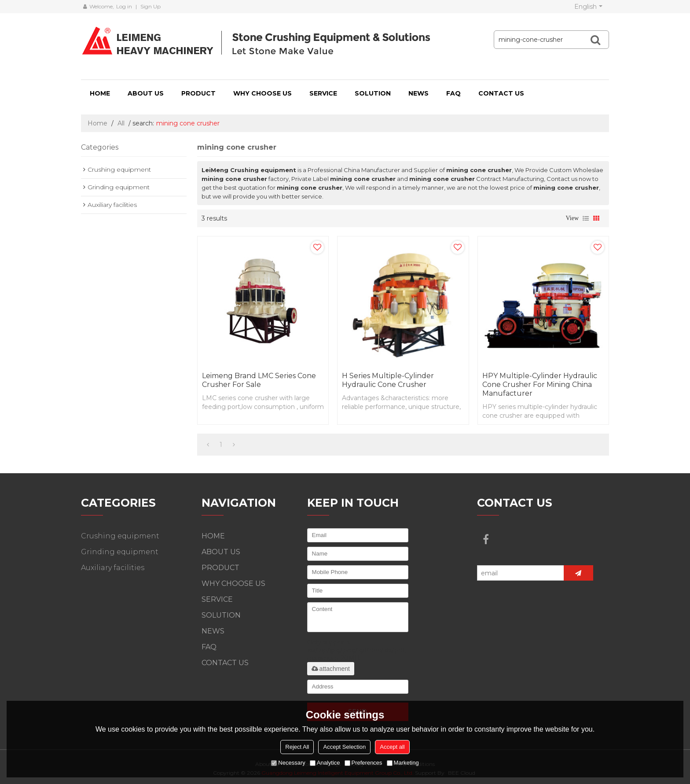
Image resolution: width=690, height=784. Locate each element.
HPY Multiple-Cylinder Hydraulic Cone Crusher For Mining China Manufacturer (540, 385)
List (586, 218)
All (121, 123)
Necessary (288, 763)
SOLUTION (373, 93)
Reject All (297, 747)
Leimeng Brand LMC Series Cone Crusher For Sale (259, 380)
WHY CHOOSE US (262, 93)
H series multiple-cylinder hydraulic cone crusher (388, 380)
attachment (331, 669)
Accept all (392, 747)
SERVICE (323, 93)
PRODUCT (198, 93)
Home (97, 123)
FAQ (453, 93)
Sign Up (150, 6)
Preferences (363, 763)
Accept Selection (344, 747)
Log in (124, 6)
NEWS (418, 93)
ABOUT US (146, 93)
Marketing (403, 763)
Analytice (325, 763)
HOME (100, 93)
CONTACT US (501, 93)
